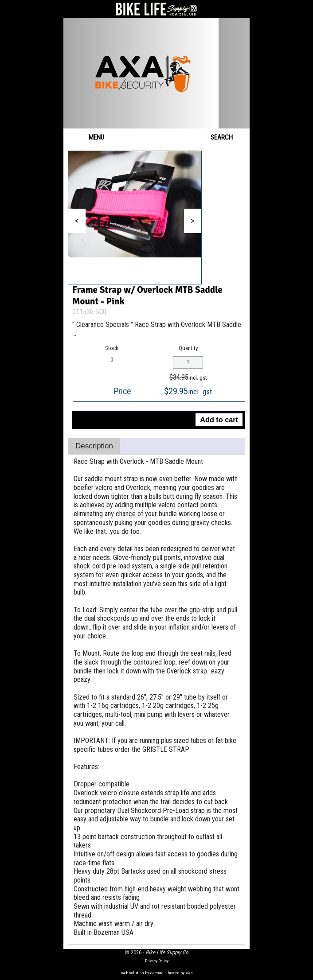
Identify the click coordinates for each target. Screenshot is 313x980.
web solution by (142, 973)
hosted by (180, 973)
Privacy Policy (157, 961)
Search (228, 137)
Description (94, 446)
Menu (88, 137)
